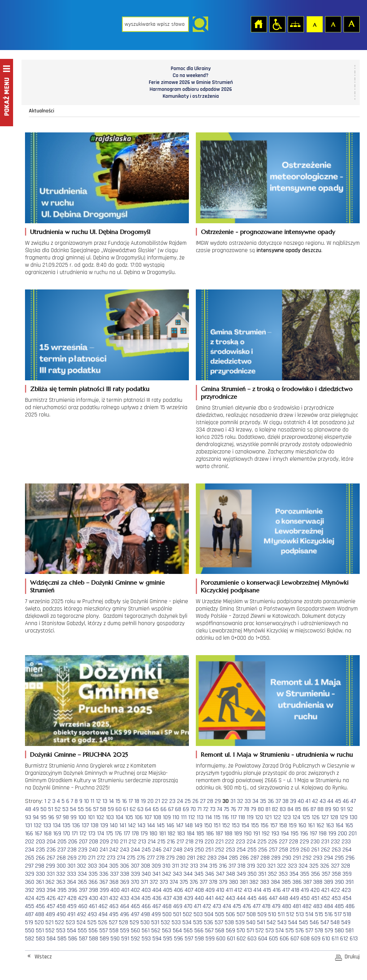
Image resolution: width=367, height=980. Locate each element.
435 (146, 898)
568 (220, 931)
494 (103, 914)
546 (314, 922)
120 (259, 817)
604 (263, 939)
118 (242, 817)
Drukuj (352, 957)
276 (141, 858)
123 (287, 817)
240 (93, 850)
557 (103, 931)
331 (51, 874)
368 (114, 882)
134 (57, 825)
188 (228, 834)
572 (260, 931)
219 (199, 842)
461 (93, 906)
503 (198, 914)
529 (134, 922)
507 (241, 914)
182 (171, 834)
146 (170, 825)
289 (276, 858)
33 (248, 801)
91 (343, 809)
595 (168, 939)
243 (125, 850)
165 (349, 825)
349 (241, 874)
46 (346, 801)
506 (230, 914)
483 (318, 906)
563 (167, 931)
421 (325, 890)
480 (287, 906)
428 (72, 898)
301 (71, 866)
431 (104, 898)
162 (320, 825)
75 (227, 809)
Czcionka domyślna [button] (314, 24)
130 (353, 817)
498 (145, 914)
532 (165, 922)
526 (103, 922)
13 (105, 801)
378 (213, 882)
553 (61, 931)
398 (93, 890)
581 (349, 931)
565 (188, 931)
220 (209, 842)
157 (274, 825)
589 (104, 939)
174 (101, 834)
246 (157, 850)
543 (282, 922)
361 (40, 882)
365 (82, 882)
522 (60, 922)
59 (111, 809)
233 (346, 842)
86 (306, 809)
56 (88, 809)
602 (241, 939)
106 (139, 817)
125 (306, 817)
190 (248, 834)
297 (29, 866)
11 (92, 801)
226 (273, 842)
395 (62, 890)
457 (51, 906)
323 (292, 866)
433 (125, 898)
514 (309, 914)
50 (43, 809)
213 (142, 842)
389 (329, 882)
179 (144, 834)
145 (161, 825)
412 (238, 890)
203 (40, 842)
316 (223, 866)
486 (350, 906)
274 (121, 858)
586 (73, 939)
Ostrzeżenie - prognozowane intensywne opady (268, 232)
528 (123, 922)
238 (72, 850)
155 (255, 825)
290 (287, 858)
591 (125, 939)
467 (157, 906)
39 (293, 801)
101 (91, 817)
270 (82, 858)
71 (199, 809)
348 (230, 874)
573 (270, 931)
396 (73, 890)
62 (133, 809)
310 (166, 866)
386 (297, 882)
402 (135, 890)
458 (61, 906)
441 (209, 898)
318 (241, 866)
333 (72, 874)
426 (51, 898)
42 (315, 801)
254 (241, 850)
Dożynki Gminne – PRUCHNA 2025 (79, 754)
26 (195, 801)
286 (244, 858)
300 (61, 866)
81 (268, 809)
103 (110, 817)
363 (61, 882)
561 (146, 931)
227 (283, 842)
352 (272, 874)
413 (248, 890)
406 (178, 890)
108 (157, 817)
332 (61, 874)
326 (325, 866)
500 (167, 914)
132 (38, 825)
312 (184, 866)
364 (72, 882)
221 (219, 842)
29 (218, 801)
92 (350, 809)
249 (189, 850)
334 (82, 874)
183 (181, 834)
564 (177, 931)
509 (262, 914)
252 (220, 850)
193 (275, 834)
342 (167, 874)
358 (336, 874)
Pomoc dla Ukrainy (191, 69)
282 (201, 858)
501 (177, 914)
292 (307, 858)
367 (103, 882)
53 (65, 809)
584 (51, 939)
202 (30, 842)
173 (92, 834)
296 (350, 858)
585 (62, 939)
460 (83, 906)
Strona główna (259, 24)
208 (93, 842)
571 (250, 931)
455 (30, 906)
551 (40, 931)
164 (339, 825)
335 (93, 874)
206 (73, 842)
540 (251, 922)
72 (206, 809)
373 (164, 882)
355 (305, 874)
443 (230, 898)
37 (278, 801)
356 (315, 874)
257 (273, 850)
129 (344, 817)
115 (217, 817)
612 (344, 939)
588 (93, 939)
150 (208, 825)
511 (281, 914)
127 (325, 817)
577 (309, 931)
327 (335, 866)
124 (296, 817)
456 (40, 906)
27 (203, 801)
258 (284, 850)
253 (230, 850)
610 (326, 939)
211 (123, 842)
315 (213, 866)
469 (178, 906)
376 (194, 882)
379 (223, 882)
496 (125, 914)
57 (96, 809)
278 (160, 858)
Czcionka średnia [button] (333, 24)
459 (72, 906)
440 (199, 898)
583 (40, 939)
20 (150, 801)
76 (234, 809)
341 (156, 874)
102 (100, 817)
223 (240, 842)
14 (111, 801)
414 (258, 890)
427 (62, 898)
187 (219, 834)
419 (305, 890)
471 (198, 906)
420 (315, 890)
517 (338, 914)
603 (252, 939)
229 (304, 842)
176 (118, 834)
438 (178, 898)
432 (114, 898)
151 (217, 825)
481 (297, 906)
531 (155, 922)
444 (241, 898)
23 (172, 801)
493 (92, 914)
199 (332, 834)
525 (92, 922)
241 (104, 850)
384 (275, 882)
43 (323, 801)
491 (71, 914)
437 (167, 898)
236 (51, 850)
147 (179, 825)
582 (30, 939)
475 (237, 906)
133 (47, 825)
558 (114, 931)
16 (124, 801)
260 (305, 850)
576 (300, 931)
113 (200, 817)
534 (187, 922)
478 (266, 906)
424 (30, 898)
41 (308, 801)
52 (58, 809)
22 (165, 801)
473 (217, 906)
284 (223, 858)
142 (132, 825)
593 (146, 939)
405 (168, 890)
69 (186, 809)
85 (298, 809)
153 (236, 825)
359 (347, 874)
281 (191, 858)
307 (135, 866)
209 (104, 842)
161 (311, 825)
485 (339, 906)
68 (178, 809)
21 (158, 801)
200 (342, 834)
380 (234, 882)
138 (94, 825)
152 (226, 825)
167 (38, 834)
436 (157, 898)
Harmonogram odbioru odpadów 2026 (191, 89)
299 (50, 866)
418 (295, 890)
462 (103, 906)
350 (252, 874)
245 (146, 850)
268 (61, 858)
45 (338, 801)
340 (146, 874)
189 (238, 834)
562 (156, 931)
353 (283, 874)
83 (283, 809)
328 (345, 866)
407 (189, 890)
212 (133, 842)
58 (103, 809)
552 (50, 931)
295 (339, 858)
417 (286, 890)
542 (271, 922)
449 (294, 898)
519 (29, 922)
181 (162, 834)
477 (257, 906)
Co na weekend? (191, 75)
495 (114, 914)
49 (36, 809)
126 (316, 817)
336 (104, 874)
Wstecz (43, 957)
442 (220, 898)
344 (188, 874)
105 (129, 817)
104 (119, 817)
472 (207, 906)
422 (335, 890)
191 (257, 834)
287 (255, 858)
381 (244, 882)
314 (204, 866)
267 (51, 858)
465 (135, 906)
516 (329, 914)
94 (36, 817)
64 (148, 809)
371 (144, 882)
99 (73, 817)
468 (167, 906)
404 (157, 890)
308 (145, 866)
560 (135, 931)
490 (61, 914)
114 (209, 817)
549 (346, 922)
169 (57, 834)
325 (314, 866)
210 (114, 842)
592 (135, 939)
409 (210, 890)
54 (73, 809)
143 (141, 825)
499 (156, 914)
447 (273, 898)
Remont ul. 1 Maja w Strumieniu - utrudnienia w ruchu (277, 754)
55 (81, 809)
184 (191, 834)
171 (75, 834)
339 (135, 874)
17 (131, 801)
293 (318, 858)
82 (275, 809)
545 (304, 922)
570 (241, 931)
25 (188, 801)
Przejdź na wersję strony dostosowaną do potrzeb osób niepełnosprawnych (277, 24)
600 (221, 939)
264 (347, 850)
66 (163, 809)
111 (184, 817)
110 (176, 817)
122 (277, 817)
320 (261, 866)
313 (194, 866)
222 (230, 842)
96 (51, 817)
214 (152, 842)
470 (188, 906)
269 (72, 858)
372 (154, 882)
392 (30, 890)
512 (290, 914)
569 (230, 931)
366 (93, 882)
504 (209, 914)
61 (126, 809)
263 (336, 850)
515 (319, 914)
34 (255, 801)
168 (48, 834)
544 (293, 922)
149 (198, 825)
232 (335, 842)
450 (305, 898)
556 (93, 931)
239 (83, 850)
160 (302, 825)
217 (180, 842)
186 (210, 834)
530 (145, 922)
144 (151, 825)
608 (305, 939)
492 (82, 914)
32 (240, 801)
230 (315, 842)
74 (220, 809)
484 (329, 906)
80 (261, 809)
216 (171, 842)
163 (330, 825)
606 (284, 939)
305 (114, 866)
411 (229, 890)
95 (43, 817)
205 (62, 842)
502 (187, 914)
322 (282, 866)
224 (251, 842)
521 (49, 922)
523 (70, 922)
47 (353, 801)
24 (180, 801)
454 (347, 898)
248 (178, 850)
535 (198, 922)
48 (28, 809)
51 (51, 809)
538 (229, 922)
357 (326, 874)
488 (40, 914)
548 (335, 922)
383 (265, 882)
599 (210, 939)
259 (294, 850)
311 (175, 866)
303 (92, 866)
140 (114, 825)
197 (313, 834)
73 (213, 809)
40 (301, 801)
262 (325, 850)
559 (125, 931)
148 (189, 825)
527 (113, 922)
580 (339, 931)
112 (192, 817)
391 (349, 882)
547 (325, 922)
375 (184, 882)
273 (111, 858)
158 (283, 825)
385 (286, 882)
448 (284, 898)
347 (220, 874)
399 (104, 890)
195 (294, 834)
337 (114, 874)
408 (199, 890)
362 (50, 882)
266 (40, 858)
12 (98, 801)
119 (250, 817)
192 (266, 834)
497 (135, 914)
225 (262, 842)
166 (29, 834)
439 (189, 898)
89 (328, 809)
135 (66, 825)
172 (83, 834)
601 (231, 939)
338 (125, 874)
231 (325, 842)
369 (125, 882)
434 (135, 898)
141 (123, 825)
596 (178, 939)
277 (151, 858)
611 (335, 939)
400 (115, 890)
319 (251, 866)
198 (323, 834)
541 (261, 922)
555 (82, 931)
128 (334, 817)
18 (137, 801)
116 (225, 817)
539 (240, 922)
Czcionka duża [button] (351, 24)
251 (209, 850)
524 (81, 922)
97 (58, 817)
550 (30, 931)
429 (83, 898)
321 (271, 866)
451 (315, 898)
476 (247, 906)
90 (336, 809)
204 (51, 842)
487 (29, 914)
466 (146, 906)
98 (66, 817)
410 (220, 890)
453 (336, 898)
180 (153, 834)
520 (39, 922)
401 (125, 890)
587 (83, 939)
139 (104, 825)
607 (295, 939)
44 (330, 801)
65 (156, 809)
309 (156, 866)
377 (204, 882)
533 (176, 922)
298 (40, 866)
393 (40, 890)
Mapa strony (295, 24)
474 (227, 906)
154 (245, 825)
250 (199, 850)
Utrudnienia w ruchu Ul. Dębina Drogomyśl (90, 232)
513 (300, 914)
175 (109, 834)
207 (83, 842)
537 (219, 922)
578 (319, 931)
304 (103, 866)
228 (294, 842)
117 (234, 817)
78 (247, 809)
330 (40, 874)
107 (148, 817)
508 (251, 914)
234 (30, 850)
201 (353, 834)
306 (125, 866)
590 (115, 939)
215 (161, 842)
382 (254, 882)
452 (325, 898)
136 (76, 825)
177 (127, 834)
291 (297, 858)
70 (193, 809)
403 (146, 890)
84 (290, 809)
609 (316, 939)
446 (263, 898)
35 (263, 801)
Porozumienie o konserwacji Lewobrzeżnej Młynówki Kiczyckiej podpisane (275, 586)
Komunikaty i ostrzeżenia (191, 96)
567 (209, 931)
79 (254, 809)
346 (210, 874)
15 (118, 801)
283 (212, 858)
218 (189, 842)
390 (339, 882)
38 (285, 801)
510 (272, 914)
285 (234, 858)
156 (264, 825)
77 (240, 809)
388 (318, 882)
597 (189, 939)
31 (233, 801)
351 (262, 874)
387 (307, 882)
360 (30, 882)
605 (274, 939)
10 (86, 801)
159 (293, 825)
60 (118, 809)
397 (83, 890)
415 (267, 890)
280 (181, 858)
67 (171, 809)
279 (170, 858)
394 (51, 890)
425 (40, 898)
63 (140, 809)
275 (131, 858)
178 (135, 834)
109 (167, 817)
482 (307, 906)
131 (28, 825)
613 (354, 939)
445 (252, 898)
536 (209, 922)
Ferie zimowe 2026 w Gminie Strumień (191, 82)
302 (82, 866)
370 (135, 882)
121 (268, 817)
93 (28, 817)
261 (315, 850)
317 (232, 866)
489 (50, 914)
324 (303, 866)
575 (290, 931)
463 (114, 906)
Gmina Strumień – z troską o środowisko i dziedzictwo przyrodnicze (277, 393)
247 (167, 850)
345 (199, 874)
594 (157, 939)
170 (66, 834)
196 (304, 834)
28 (210, 801)
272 (101, 858)
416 (277, 890)
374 (174, 882)
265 (30, 858)
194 (285, 834)
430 (93, 898)
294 (329, 858)
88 (320, 809)
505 (220, 914)
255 (252, 850)
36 (271, 801)
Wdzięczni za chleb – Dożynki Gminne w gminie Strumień (97, 586)
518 (347, 914)
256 (263, 850)
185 (200, 834)
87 (313, 809)
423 (346, 890)
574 (280, 931)
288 (265, 858)
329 (30, 874)
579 (329, 931)
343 (177, 874)
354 (294, 874)
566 (199, 931)
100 (82, 817)
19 (143, 801)
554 (72, 931)
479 (276, 906)
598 (199, 939)
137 (85, 825)
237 (62, 850)
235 (40, 850)
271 (92, 858)
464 (125, 906)
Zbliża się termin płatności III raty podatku (90, 389)
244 (135, 850)
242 (114, 850)
